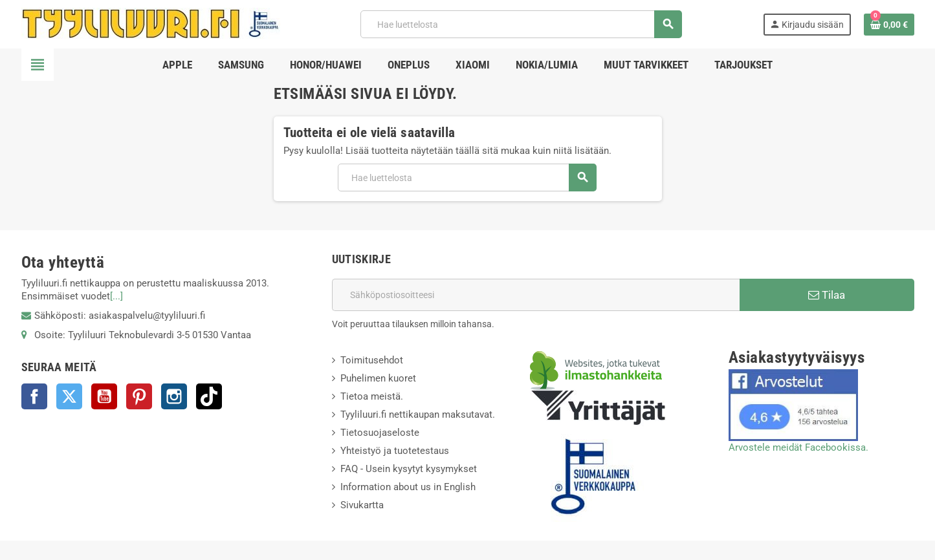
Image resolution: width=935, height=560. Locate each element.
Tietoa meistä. (372, 396)
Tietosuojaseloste (380, 433)
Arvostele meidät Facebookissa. (798, 447)
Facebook (34, 396)
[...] (116, 296)
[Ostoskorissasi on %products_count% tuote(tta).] (889, 25)
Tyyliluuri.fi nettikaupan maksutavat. (418, 415)
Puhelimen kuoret (378, 378)
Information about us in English (408, 487)
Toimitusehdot (372, 360)
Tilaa (827, 295)
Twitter (69, 396)
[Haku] (521, 24)
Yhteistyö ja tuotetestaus (395, 451)
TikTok (209, 396)
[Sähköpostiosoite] (536, 295)
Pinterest (139, 396)
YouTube (104, 396)
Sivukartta (362, 505)
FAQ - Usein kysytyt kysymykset (409, 469)
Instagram (174, 396)
